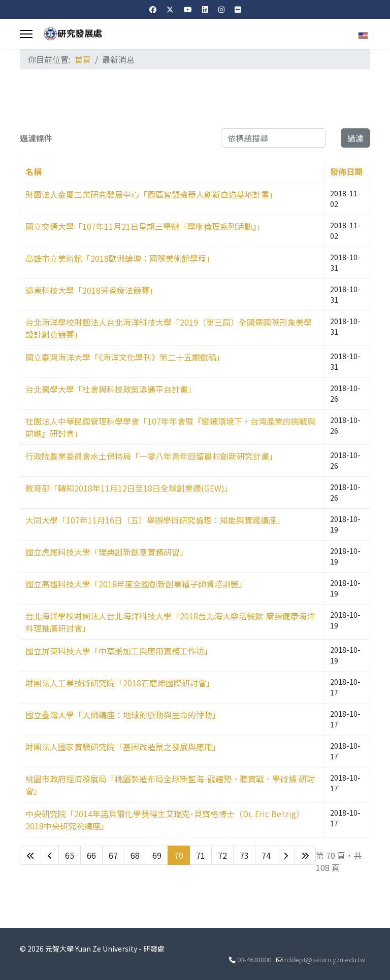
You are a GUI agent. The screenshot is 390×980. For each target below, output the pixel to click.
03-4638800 (254, 959)
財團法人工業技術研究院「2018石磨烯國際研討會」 (120, 683)
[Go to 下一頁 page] (286, 855)
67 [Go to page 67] (113, 855)
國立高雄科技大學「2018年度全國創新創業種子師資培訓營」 (136, 584)
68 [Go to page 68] (135, 855)
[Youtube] (188, 9)
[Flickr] (238, 9)
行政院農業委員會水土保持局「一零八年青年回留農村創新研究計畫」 (151, 456)
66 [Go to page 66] (91, 855)
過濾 (355, 138)
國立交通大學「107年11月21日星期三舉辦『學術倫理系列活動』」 (145, 226)
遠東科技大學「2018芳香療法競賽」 (91, 290)
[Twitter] (170, 9)
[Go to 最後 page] (305, 855)
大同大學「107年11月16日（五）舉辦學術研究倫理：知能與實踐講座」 (155, 520)
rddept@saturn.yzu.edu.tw (325, 959)
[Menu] (26, 34)
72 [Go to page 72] (222, 855)
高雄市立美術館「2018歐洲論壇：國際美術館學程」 (120, 258)
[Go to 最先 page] (30, 855)
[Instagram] (221, 9)
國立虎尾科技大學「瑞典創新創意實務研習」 (107, 552)
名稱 (34, 171)
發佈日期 (346, 171)
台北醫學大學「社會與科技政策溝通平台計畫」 (111, 389)
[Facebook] (153, 9)
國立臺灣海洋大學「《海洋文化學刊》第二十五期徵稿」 (125, 357)
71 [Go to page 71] (201, 855)
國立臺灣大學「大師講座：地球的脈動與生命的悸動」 (123, 715)
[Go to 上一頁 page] (50, 855)
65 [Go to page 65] (70, 855)
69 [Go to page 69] (157, 855)
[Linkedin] (205, 9)
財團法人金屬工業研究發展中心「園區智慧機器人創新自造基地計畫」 (151, 194)
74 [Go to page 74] (266, 855)
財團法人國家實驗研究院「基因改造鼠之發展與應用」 (123, 747)
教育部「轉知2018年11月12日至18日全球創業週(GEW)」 (129, 488)
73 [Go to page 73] (244, 855)
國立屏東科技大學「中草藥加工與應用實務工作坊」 (119, 651)
